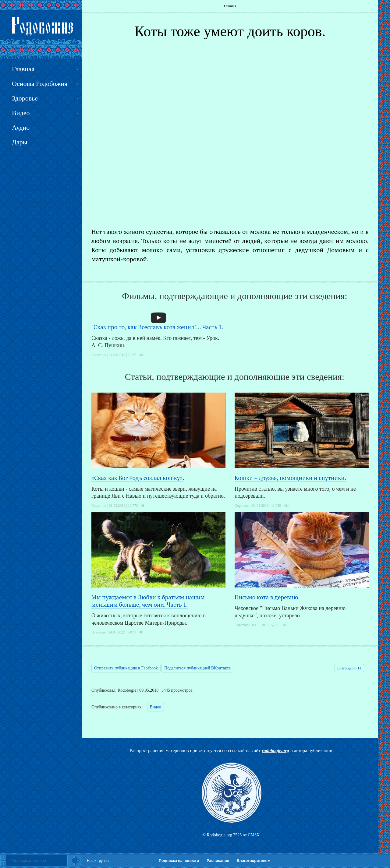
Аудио (21, 127)
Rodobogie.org (219, 835)
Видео (156, 707)
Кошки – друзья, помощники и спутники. (290, 478)
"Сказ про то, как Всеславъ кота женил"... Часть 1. (157, 327)
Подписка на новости (179, 861)
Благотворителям (253, 861)
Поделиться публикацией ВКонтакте (197, 668)
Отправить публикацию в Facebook (126, 668)
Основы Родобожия (40, 84)
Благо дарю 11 (349, 668)
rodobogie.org (275, 750)
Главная (230, 6)
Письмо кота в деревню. (267, 597)
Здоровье (25, 98)
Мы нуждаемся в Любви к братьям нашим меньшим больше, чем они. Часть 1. (148, 601)
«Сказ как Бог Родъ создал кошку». (138, 478)
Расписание (218, 861)
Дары (20, 142)
